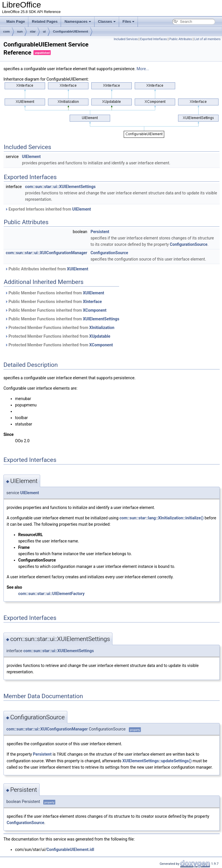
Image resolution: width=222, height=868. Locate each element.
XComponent (95, 310)
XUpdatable (100, 336)
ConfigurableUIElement (71, 31)
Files (129, 22)
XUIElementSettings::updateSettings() (157, 761)
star (33, 31)
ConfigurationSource (188, 244)
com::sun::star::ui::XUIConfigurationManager (47, 253)
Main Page (16, 22)
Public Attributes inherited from (47, 269)
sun (20, 31)
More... (143, 69)
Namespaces (78, 22)
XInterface (92, 302)
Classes (107, 22)
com (7, 31)
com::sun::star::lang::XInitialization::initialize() (161, 518)
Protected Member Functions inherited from (60, 328)
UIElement (31, 157)
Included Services (126, 39)
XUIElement (78, 269)
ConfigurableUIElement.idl (70, 849)
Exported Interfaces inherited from (48, 209)
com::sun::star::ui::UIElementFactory (51, 594)
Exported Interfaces (154, 39)
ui (44, 31)
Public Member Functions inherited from (54, 293)
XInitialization (102, 328)
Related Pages (45, 22)
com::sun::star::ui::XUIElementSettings (60, 187)
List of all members (207, 39)
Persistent (100, 232)
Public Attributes (181, 39)
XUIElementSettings (101, 319)
